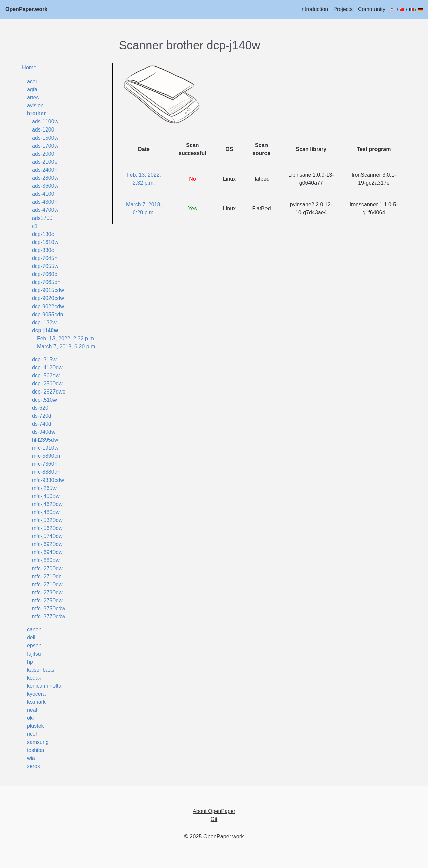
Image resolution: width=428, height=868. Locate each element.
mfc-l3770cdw (49, 617)
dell (31, 638)
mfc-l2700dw (47, 568)
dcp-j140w (45, 330)
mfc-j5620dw (47, 528)
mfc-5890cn (46, 456)
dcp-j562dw (46, 376)
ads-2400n (45, 170)
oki (30, 718)
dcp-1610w (45, 242)
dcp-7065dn (46, 282)
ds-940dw (44, 432)
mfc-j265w (44, 488)
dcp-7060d (45, 274)
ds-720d (42, 416)
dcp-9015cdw (48, 290)
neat (32, 710)
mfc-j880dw (46, 560)
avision (35, 106)
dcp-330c (43, 250)
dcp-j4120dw (47, 368)
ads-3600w (45, 186)
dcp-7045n (45, 258)
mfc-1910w (45, 448)
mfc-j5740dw (47, 536)
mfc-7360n (45, 464)
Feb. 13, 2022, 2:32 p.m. (66, 338)
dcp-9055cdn (48, 314)
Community (372, 9)
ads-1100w (45, 122)
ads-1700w (45, 146)
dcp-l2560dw (47, 384)
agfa (32, 90)
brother (36, 114)
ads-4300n (45, 202)
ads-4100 (43, 194)
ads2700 (42, 218)
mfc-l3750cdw (49, 609)
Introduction (314, 9)
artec (33, 98)
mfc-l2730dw (47, 592)
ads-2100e (45, 162)
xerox (34, 766)
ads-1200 (43, 130)
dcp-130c (43, 234)
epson (34, 646)
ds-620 (40, 408)
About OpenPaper (214, 811)
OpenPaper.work (26, 9)
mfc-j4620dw (47, 504)
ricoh (33, 734)
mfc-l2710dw (47, 584)
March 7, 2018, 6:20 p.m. (67, 346)
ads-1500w (45, 138)
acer (32, 81)
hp (30, 662)
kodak (34, 678)
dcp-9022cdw (48, 306)
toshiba (36, 750)
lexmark (36, 702)
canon (34, 630)
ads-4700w (45, 210)
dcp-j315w (44, 360)
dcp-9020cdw (48, 298)
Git (214, 819)
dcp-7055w (45, 266)
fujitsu (34, 654)
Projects (343, 9)
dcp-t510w (44, 400)
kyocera (36, 694)
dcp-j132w (44, 322)
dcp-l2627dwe (49, 392)
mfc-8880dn (46, 472)
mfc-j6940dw (47, 552)
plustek (36, 726)
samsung (38, 742)
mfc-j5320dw (47, 520)
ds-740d (42, 424)
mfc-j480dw (46, 512)
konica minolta (44, 686)
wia (31, 758)
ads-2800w (45, 178)
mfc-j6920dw (47, 544)
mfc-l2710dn (47, 576)
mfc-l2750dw (47, 600)
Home (29, 67)
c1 (35, 226)
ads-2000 (43, 154)
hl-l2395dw (45, 440)
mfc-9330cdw (48, 480)
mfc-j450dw (46, 496)
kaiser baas (41, 670)
